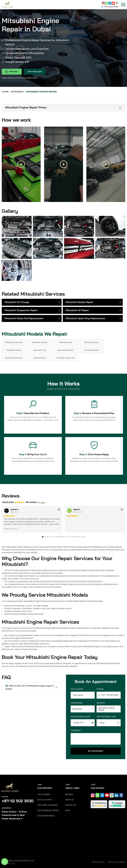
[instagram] (103, 3)
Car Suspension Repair (48, 810)
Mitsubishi (17, 92)
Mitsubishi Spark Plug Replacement (85, 318)
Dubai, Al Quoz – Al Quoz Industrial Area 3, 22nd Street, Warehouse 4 (14, 815)
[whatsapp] (107, 3)
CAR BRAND (77, 703)
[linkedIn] (116, 795)
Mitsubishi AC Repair (77, 310)
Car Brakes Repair (46, 816)
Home (5, 92)
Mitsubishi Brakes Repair (79, 302)
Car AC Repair (44, 794)
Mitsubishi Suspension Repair (21, 310)
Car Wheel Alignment (47, 805)
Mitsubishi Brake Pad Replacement (24, 318)
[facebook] (121, 795)
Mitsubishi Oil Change (17, 302)
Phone (100, 689)
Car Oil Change (44, 800)
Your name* (77, 689)
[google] (117, 3)
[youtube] (113, 3)
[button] (43, 537)
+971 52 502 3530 (18, 801)
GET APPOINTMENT (96, 751)
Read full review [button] (11, 529)
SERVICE (101, 703)
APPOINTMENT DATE (81, 717)
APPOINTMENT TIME (106, 717)
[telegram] (110, 3)
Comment (76, 731)
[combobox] (101, 695)
